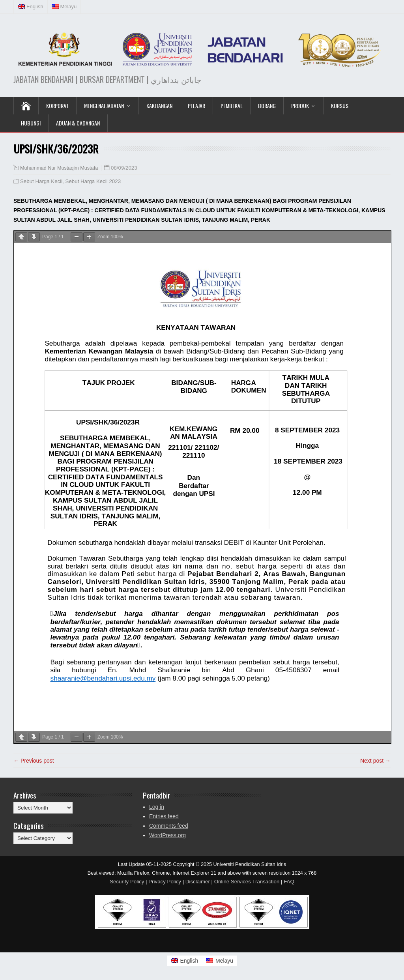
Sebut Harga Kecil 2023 (93, 181)
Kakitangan (159, 106)
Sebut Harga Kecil (41, 181)
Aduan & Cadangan (78, 123)
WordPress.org (167, 835)
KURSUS (340, 106)
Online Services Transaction (247, 882)
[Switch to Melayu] (220, 961)
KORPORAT (57, 106)
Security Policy (127, 882)
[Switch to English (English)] (31, 7)
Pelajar (196, 106)
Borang (267, 106)
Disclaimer (198, 882)
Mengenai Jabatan (104, 106)
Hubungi (31, 123)
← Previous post (34, 761)
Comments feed (169, 826)
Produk (300, 106)
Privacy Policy (165, 882)
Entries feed (164, 816)
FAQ (289, 882)
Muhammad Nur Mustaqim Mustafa (59, 168)
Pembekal (232, 106)
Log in (157, 807)
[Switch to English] (185, 961)
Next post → (375, 761)
